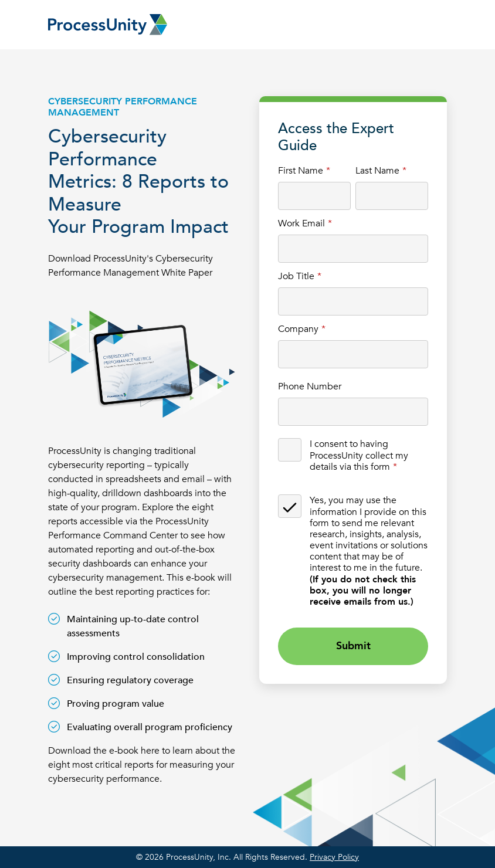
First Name (301, 170)
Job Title (296, 276)
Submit (353, 646)
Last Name (377, 170)
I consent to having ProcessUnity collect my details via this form (359, 455)
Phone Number (310, 386)
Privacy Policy (334, 857)
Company (298, 329)
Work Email (301, 223)
